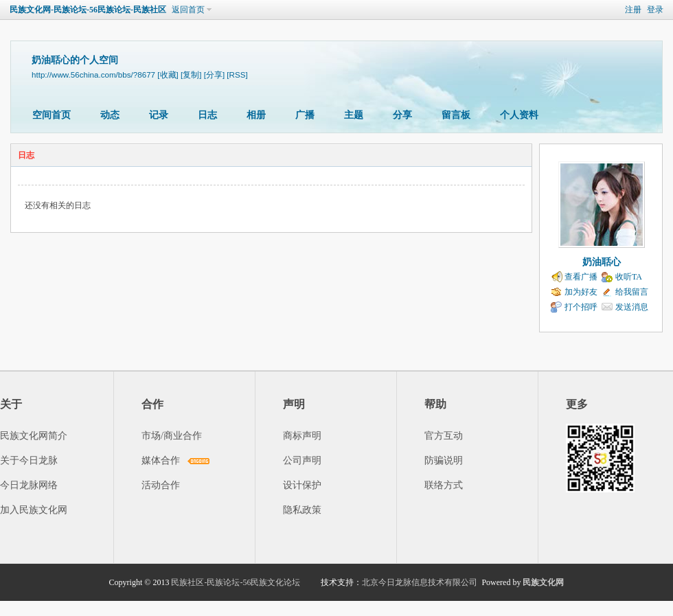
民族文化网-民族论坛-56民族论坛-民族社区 (88, 10)
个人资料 (519, 115)
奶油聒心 (602, 262)
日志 (207, 115)
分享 (402, 115)
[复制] (191, 75)
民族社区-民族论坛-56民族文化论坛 (236, 582)
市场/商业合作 (172, 436)
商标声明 (302, 436)
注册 (633, 10)
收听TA (629, 277)
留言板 (456, 115)
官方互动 (444, 436)
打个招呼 (581, 307)
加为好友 (581, 292)
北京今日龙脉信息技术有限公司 (420, 582)
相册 (256, 115)
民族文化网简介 (34, 436)
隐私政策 (302, 510)
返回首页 (188, 10)
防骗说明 (444, 460)
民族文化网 (543, 582)
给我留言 (632, 292)
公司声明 (302, 460)
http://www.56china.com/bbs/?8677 (93, 75)
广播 (305, 115)
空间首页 (52, 115)
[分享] (214, 75)
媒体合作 (161, 460)
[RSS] (237, 75)
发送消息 (632, 307)
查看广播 (581, 277)
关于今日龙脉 (29, 460)
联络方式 (444, 485)
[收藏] (168, 75)
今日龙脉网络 (29, 485)
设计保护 (302, 485)
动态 (110, 115)
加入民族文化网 (34, 510)
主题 (354, 115)
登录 (655, 10)
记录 (159, 115)
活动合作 (161, 485)
